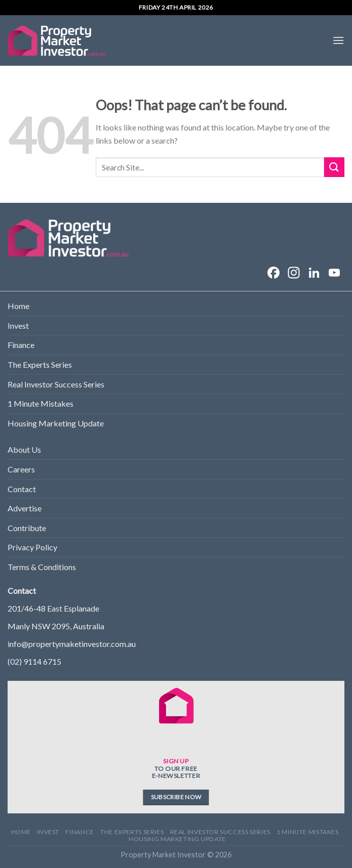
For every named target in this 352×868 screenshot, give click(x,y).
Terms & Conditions (42, 567)
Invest (18, 325)
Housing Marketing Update (56, 423)
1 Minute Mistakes (41, 403)
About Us (24, 449)
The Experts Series (40, 364)
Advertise (25, 508)
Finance (21, 345)
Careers (21, 469)
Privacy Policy (32, 547)
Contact (22, 489)
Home (18, 306)
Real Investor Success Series (56, 384)
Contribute (27, 528)
